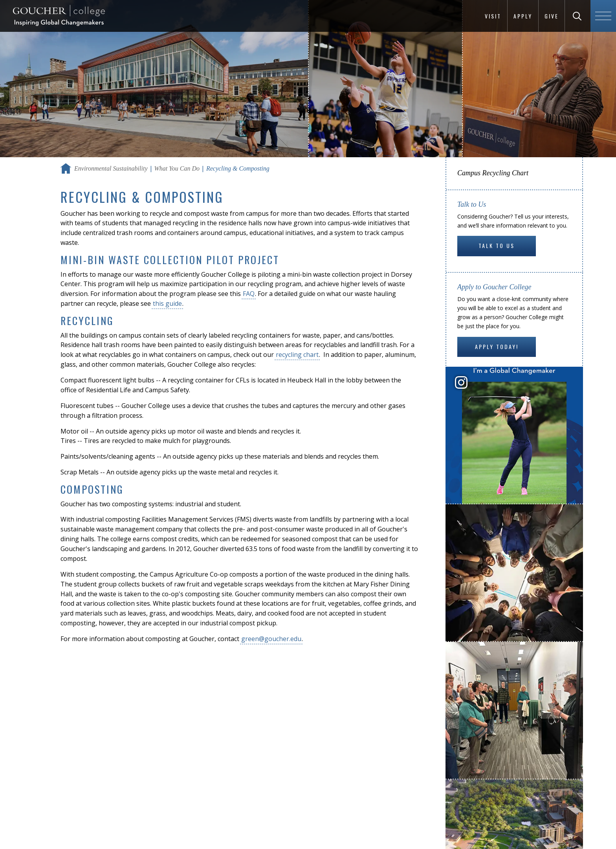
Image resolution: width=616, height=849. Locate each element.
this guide (167, 303)
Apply (523, 16)
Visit (493, 16)
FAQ (249, 294)
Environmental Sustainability (111, 168)
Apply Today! (497, 346)
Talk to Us (497, 245)
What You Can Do (177, 168)
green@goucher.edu (271, 639)
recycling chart (297, 355)
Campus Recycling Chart (493, 173)
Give (552, 16)
